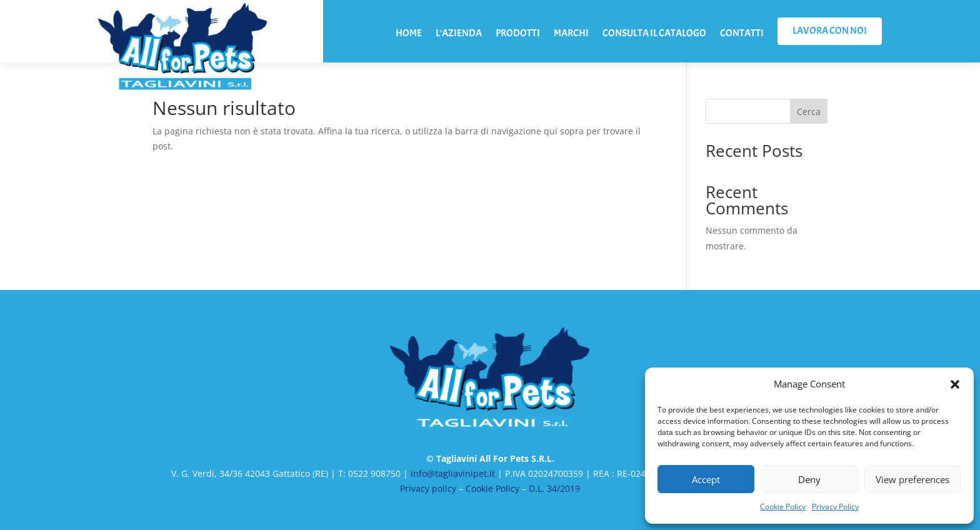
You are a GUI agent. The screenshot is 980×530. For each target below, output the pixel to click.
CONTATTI (742, 34)
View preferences (912, 479)
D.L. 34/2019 (554, 488)
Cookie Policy (783, 507)
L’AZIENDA (459, 34)
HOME (409, 34)
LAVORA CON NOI (830, 31)
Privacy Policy (835, 507)
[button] (955, 384)
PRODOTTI (518, 34)
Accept (706, 479)
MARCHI (571, 34)
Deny (809, 479)
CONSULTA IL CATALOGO (654, 34)
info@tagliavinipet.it (453, 473)
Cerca (809, 112)
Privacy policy (428, 488)
